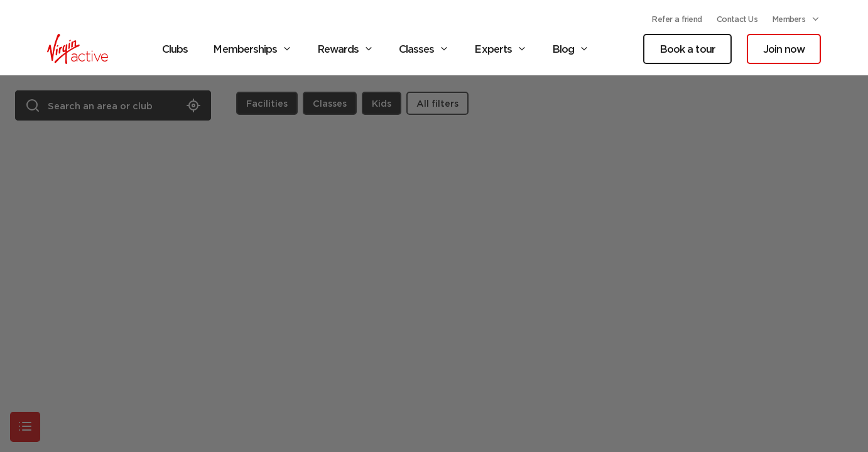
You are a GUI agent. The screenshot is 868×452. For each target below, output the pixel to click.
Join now (784, 49)
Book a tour (687, 49)
